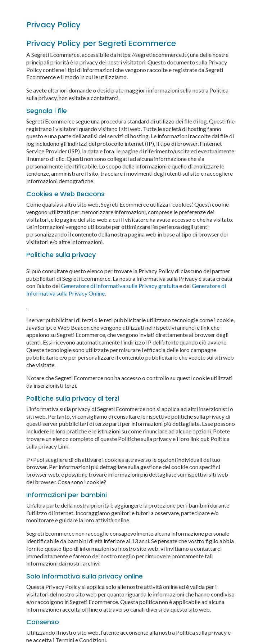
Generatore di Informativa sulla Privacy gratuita (119, 286)
